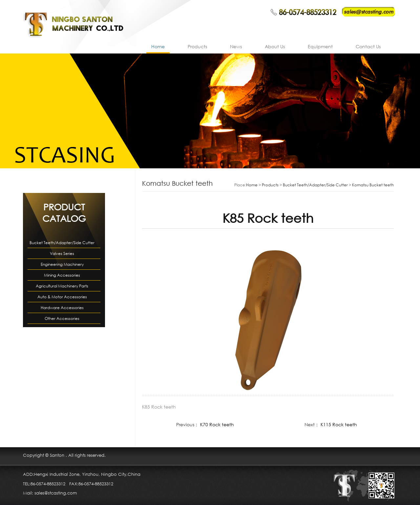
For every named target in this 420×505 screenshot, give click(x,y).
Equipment (320, 46)
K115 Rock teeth (339, 424)
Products (197, 46)
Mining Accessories (62, 275)
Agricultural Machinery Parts (62, 286)
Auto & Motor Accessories (62, 297)
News (236, 46)
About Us (275, 46)
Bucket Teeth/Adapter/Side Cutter (62, 243)
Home (158, 46)
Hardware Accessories (62, 308)
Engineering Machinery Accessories (62, 266)
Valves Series (62, 253)
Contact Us (368, 46)
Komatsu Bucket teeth (373, 185)
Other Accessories (62, 318)
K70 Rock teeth (217, 424)
